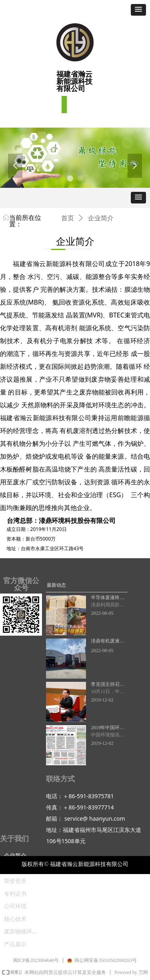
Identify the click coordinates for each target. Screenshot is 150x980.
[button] (138, 10)
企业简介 (101, 218)
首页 (68, 218)
